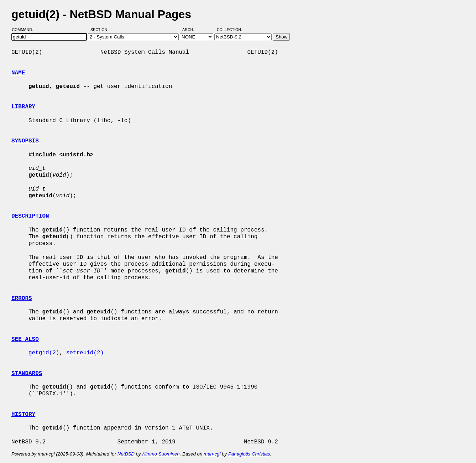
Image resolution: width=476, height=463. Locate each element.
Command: (25, 30)
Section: (101, 30)
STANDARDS (27, 374)
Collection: (229, 30)
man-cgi (212, 454)
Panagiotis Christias (249, 454)
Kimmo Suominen (161, 454)
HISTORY (23, 415)
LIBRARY (23, 107)
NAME (18, 73)
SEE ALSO (25, 339)
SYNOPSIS (25, 141)
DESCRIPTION (30, 216)
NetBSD (126, 454)
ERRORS (22, 298)
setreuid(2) (85, 353)
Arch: (191, 30)
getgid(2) (44, 353)
